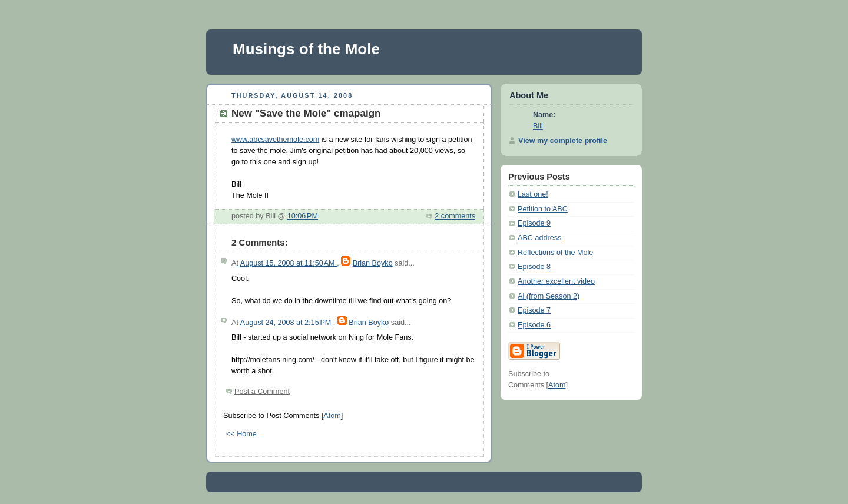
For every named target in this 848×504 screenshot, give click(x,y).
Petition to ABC (543, 209)
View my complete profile (563, 141)
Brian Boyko (373, 263)
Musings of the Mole (306, 49)
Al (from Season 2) (549, 296)
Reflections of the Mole (555, 253)
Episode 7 (534, 310)
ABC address (539, 238)
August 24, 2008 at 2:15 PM (287, 323)
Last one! (533, 194)
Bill (538, 126)
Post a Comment (262, 392)
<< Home (241, 434)
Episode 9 (534, 223)
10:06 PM (303, 216)
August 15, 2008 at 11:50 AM (289, 263)
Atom (332, 416)
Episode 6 (534, 325)
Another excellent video (556, 281)
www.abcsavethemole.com (275, 140)
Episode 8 (534, 267)
